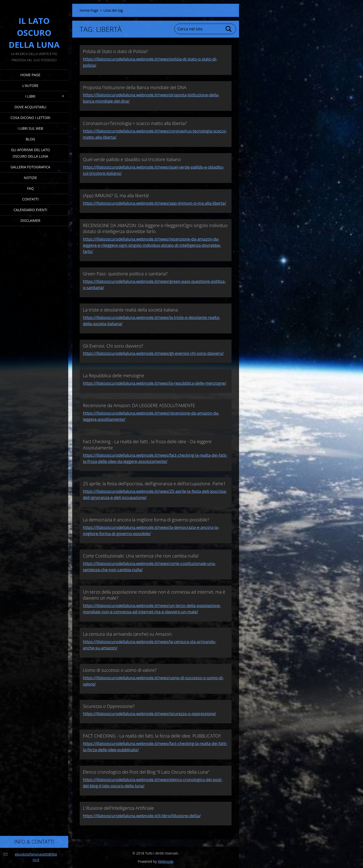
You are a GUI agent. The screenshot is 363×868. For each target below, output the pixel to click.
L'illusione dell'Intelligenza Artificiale (118, 808)
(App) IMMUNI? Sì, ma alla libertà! (116, 195)
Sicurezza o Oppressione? (109, 706)
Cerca (229, 29)
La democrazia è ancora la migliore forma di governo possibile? (146, 520)
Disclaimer (30, 220)
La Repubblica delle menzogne (114, 375)
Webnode (166, 861)
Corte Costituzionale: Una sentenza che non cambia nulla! (141, 556)
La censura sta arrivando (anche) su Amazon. (128, 634)
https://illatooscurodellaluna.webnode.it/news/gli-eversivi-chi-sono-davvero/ (153, 353)
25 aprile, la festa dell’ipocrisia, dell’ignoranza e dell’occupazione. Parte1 (154, 484)
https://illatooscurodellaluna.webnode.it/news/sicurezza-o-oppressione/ (150, 714)
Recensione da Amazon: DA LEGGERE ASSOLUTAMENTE (139, 405)
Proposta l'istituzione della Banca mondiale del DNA (135, 87)
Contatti (30, 199)
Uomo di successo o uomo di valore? (120, 670)
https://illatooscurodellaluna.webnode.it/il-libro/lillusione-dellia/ (142, 816)
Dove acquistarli (30, 107)
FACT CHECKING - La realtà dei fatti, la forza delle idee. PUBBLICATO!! (152, 736)
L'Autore (30, 86)
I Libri (30, 96)
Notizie (30, 178)
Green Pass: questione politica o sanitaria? (125, 274)
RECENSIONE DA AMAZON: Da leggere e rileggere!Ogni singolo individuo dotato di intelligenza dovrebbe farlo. (155, 228)
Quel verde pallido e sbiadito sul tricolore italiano (132, 159)
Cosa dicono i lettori (30, 118)
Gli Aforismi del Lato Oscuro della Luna (30, 153)
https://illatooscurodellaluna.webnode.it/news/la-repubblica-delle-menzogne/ (155, 383)
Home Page (30, 75)
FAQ (30, 188)
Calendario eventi (30, 210)
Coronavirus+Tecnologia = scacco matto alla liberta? (135, 123)
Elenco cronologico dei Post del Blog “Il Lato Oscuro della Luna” (146, 772)
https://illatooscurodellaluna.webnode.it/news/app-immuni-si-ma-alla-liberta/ (154, 203)
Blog (30, 139)
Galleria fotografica (30, 167)
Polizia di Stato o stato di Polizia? (115, 51)
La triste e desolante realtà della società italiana (130, 310)
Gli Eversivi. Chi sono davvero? (113, 346)
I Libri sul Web (30, 128)
